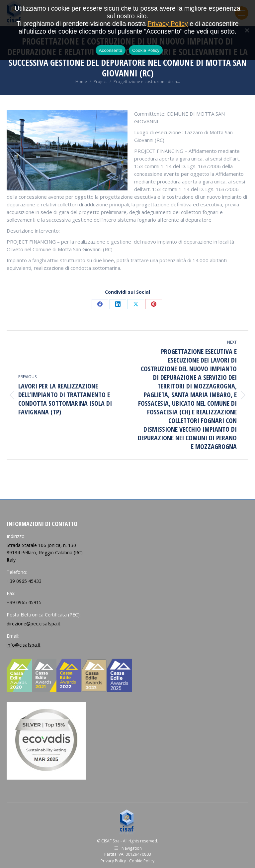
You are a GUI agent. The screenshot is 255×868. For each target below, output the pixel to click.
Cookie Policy (142, 861)
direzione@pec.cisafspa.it (34, 624)
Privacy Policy (113, 861)
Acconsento (111, 50)
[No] (247, 30)
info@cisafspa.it (24, 645)
